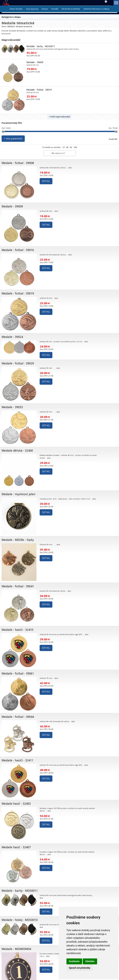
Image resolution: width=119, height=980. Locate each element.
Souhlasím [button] (74, 961)
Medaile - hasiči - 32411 (17, 760)
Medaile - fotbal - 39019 (39, 90)
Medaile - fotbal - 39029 (18, 363)
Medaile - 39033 (12, 407)
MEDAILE (11, 26)
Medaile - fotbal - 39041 (18, 586)
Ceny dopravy (32, 9)
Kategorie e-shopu (11, 17)
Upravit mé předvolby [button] (80, 968)
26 (67, 147)
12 (64, 147)
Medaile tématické (24, 26)
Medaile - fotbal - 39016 (18, 250)
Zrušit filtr (113, 139)
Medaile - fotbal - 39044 (18, 717)
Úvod (4, 26)
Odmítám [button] (90, 961)
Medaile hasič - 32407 (16, 847)
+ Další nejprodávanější (60, 117)
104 (75, 147)
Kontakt (55, 9)
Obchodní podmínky (71, 9)
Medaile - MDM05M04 (16, 949)
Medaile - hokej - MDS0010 (20, 920)
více (70, 168)
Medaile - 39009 (35, 62)
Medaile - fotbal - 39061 (18, 673)
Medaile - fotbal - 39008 (18, 163)
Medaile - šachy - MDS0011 (41, 46)
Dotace (45, 9)
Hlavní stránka (16, 9)
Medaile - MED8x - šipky (18, 540)
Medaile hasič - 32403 (16, 804)
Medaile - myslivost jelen (18, 494)
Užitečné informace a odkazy (96, 9)
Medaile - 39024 (12, 337)
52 (71, 147)
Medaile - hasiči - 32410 (17, 630)
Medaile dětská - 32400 (17, 450)
